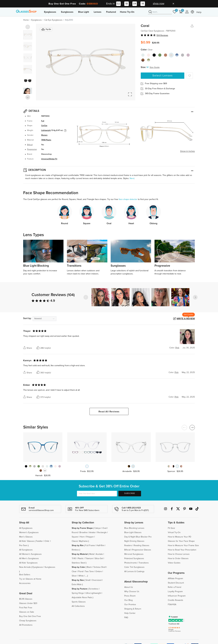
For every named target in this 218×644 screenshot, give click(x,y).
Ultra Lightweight (93, 593)
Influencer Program (177, 596)
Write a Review (186, 319)
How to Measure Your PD (180, 537)
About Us (129, 587)
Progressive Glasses (142, 550)
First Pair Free (26, 608)
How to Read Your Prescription (182, 550)
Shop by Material (80, 554)
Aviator (92, 533)
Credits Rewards (175, 600)
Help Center (130, 613)
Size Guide (155, 67)
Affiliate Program (175, 579)
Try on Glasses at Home (30, 579)
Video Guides (174, 563)
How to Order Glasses (178, 559)
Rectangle (102, 533)
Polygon (90, 537)
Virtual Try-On (174, 533)
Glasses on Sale (27, 612)
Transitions (144, 563)
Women (44, 135)
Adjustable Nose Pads (82, 598)
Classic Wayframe (80, 541)
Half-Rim (100, 546)
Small (88, 580)
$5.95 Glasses (26, 599)
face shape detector (128, 199)
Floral (81, 572)
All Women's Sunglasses (30, 554)
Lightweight (46, 130)
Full (43, 121)
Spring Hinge (78, 593)
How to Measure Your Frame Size (183, 546)
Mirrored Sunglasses (134, 554)
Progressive (32, 149)
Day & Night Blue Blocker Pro (138, 537)
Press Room (130, 596)
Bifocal (30, 145)
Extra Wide (77, 585)
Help (199, 12)
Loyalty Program (175, 592)
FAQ (126, 618)
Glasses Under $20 (28, 603)
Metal (92, 554)
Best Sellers (25, 575)
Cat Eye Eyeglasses (53, 20)
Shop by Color (78, 567)
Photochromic (131, 563)
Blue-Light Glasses (133, 533)
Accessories (25, 583)
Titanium (89, 559)
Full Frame (90, 546)
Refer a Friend (175, 587)
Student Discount (176, 583)
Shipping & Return (133, 609)
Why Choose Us (132, 592)
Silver (74, 576)
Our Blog (128, 600)
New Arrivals (25, 567)
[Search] (160, 12)
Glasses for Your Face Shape (181, 541)
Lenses (98, 12)
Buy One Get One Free (30, 616)
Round (75, 533)
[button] (195, 297)
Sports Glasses (79, 602)
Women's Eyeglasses (29, 533)
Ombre (99, 572)
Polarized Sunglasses (134, 559)
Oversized (97, 580)
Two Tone (89, 572)
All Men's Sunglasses (29, 559)
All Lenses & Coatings (134, 572)
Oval (105, 528)
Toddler (39, 541)
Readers (128, 546)
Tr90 (74, 559)
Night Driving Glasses (134, 541)
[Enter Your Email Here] (97, 493)
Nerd (132, 178)
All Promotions (26, 625)
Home (26, 20)
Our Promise (130, 605)
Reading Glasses (141, 546)
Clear (74, 572)
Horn (82, 537)
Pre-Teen (23, 546)
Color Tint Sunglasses (134, 567)
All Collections (78, 606)
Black (89, 567)
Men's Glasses (26, 537)
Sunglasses (67, 12)
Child (47, 541)
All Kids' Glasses (27, 541)
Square (75, 537)
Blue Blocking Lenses (134, 528)
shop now (159, 4)
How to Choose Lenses (179, 554)
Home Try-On (127, 12)
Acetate (99, 554)
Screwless (94, 589)
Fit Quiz (171, 528)
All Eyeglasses (26, 528)
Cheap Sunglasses (28, 621)
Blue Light (84, 12)
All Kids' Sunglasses (28, 563)
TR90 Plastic (46, 140)
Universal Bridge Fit (49, 159)
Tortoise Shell (99, 567)
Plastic (81, 559)
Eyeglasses (50, 12)
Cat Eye (44, 126)
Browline (84, 533)
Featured (111, 12)
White (81, 576)
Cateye (98, 528)
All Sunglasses (26, 550)
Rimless (75, 550)
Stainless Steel (78, 563)
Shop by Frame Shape (82, 528)
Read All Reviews (109, 412)
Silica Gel (99, 559)
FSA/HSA (172, 605)
